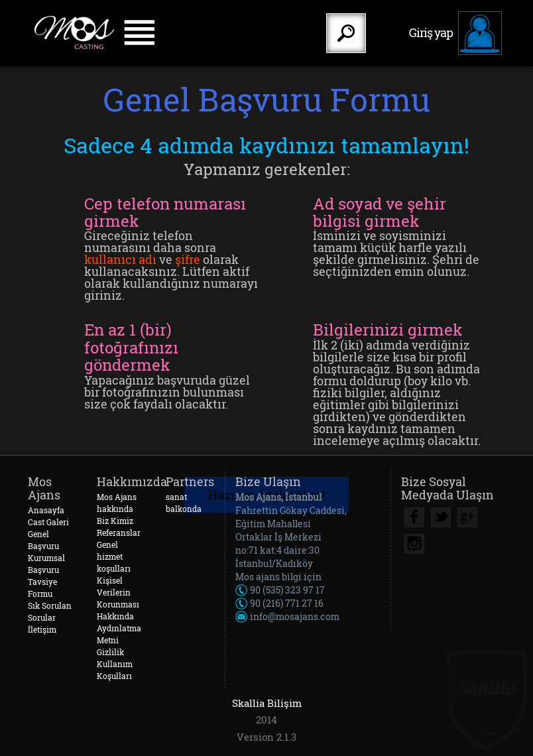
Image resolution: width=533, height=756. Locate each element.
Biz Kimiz (115, 521)
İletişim (42, 629)
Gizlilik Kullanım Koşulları (115, 664)
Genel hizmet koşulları (114, 556)
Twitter (441, 517)
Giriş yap (431, 32)
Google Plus (467, 517)
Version (255, 737)
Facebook (414, 517)
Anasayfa (46, 510)
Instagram (414, 544)
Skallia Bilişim (267, 703)
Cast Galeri (48, 522)
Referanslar (119, 533)
